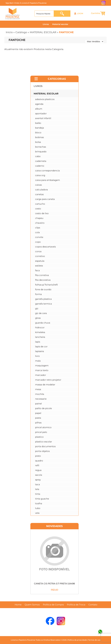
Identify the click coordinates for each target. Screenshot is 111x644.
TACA (38, 484)
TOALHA (39, 503)
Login (80, 14)
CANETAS (39, 194)
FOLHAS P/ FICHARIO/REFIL (46, 285)
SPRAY (38, 480)
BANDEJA (40, 128)
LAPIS (38, 342)
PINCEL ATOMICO (43, 427)
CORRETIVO (40, 256)
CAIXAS (38, 185)
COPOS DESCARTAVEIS (45, 247)
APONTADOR (41, 113)
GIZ (37, 308)
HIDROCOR (40, 327)
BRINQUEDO (41, 152)
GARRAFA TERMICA (43, 304)
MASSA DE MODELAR (45, 385)
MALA (38, 361)
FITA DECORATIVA (43, 280)
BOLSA (38, 142)
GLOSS (38, 318)
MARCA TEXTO (42, 370)
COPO (38, 242)
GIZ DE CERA (41, 313)
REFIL (37, 465)
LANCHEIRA (40, 337)
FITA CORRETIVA (42, 275)
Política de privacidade (77, 640)
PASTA (38, 418)
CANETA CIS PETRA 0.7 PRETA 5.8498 (54, 584)
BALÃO (38, 123)
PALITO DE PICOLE (43, 408)
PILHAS (38, 423)
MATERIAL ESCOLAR (43, 32)
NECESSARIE (41, 399)
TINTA (38, 494)
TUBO (38, 508)
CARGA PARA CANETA (45, 199)
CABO (38, 156)
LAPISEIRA (40, 351)
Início (9, 32)
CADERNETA (41, 161)
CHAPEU (39, 218)
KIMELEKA (40, 332)
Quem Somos (32, 605)
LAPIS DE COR (41, 346)
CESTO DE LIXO (42, 213)
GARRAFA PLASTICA (43, 299)
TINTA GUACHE (42, 499)
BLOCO (38, 133)
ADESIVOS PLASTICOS (45, 99)
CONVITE (39, 237)
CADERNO (40, 166)
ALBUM (39, 109)
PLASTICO (39, 437)
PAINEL (38, 404)
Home (18, 605)
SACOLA (39, 475)
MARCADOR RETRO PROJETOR (48, 380)
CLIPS (38, 228)
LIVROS (38, 86)
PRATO (38, 456)
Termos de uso (94, 640)
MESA (38, 389)
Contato (93, 605)
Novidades (54, 526)
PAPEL (38, 413)
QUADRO (39, 461)
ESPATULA (40, 261)
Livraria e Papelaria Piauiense (23, 640)
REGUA (38, 470)
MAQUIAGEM (42, 366)
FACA (37, 270)
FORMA (38, 294)
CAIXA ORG (40, 175)
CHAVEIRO (40, 223)
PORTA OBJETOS (42, 451)
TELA (37, 489)
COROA (38, 251)
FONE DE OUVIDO (43, 289)
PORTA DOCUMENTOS (45, 446)
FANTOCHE (66, 32)
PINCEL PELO (41, 432)
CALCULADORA (41, 190)
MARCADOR (41, 375)
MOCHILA (40, 394)
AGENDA (39, 104)
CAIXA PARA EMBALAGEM (48, 180)
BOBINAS (39, 137)
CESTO (38, 209)
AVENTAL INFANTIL (43, 118)
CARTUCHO (40, 204)
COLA (37, 232)
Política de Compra (53, 605)
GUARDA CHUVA (43, 323)
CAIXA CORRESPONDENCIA (47, 171)
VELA (37, 513)
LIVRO (37, 356)
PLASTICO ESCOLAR (44, 442)
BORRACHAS (41, 147)
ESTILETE (39, 266)
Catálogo (21, 32)
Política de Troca (76, 605)
